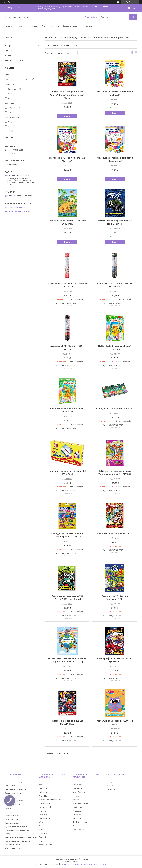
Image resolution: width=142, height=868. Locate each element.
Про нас (88, 26)
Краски (8, 808)
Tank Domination (80, 822)
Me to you (43, 826)
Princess (43, 811)
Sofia (41, 785)
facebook (111, 789)
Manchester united (81, 803)
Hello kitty (43, 815)
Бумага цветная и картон (16, 827)
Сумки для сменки (13, 793)
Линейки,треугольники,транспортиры (22, 837)
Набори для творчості (79, 37)
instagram (111, 782)
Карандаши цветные (14, 812)
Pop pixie (43, 837)
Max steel (77, 811)
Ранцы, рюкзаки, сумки (15, 782)
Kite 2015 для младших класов (52, 800)
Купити (67, 116)
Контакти (54, 26)
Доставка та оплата (72, 26)
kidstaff (110, 786)
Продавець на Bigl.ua (71, 862)
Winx (41, 822)
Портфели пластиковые (16, 789)
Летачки (77, 818)
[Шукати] (133, 17)
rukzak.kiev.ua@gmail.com (19, 211)
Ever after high (45, 807)
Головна (9, 26)
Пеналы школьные (13, 786)
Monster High (45, 803)
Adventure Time (46, 845)
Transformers (79, 792)
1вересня (96, 37)
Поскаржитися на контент (71, 864)
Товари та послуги (58, 37)
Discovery (77, 815)
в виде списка (136, 53)
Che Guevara (79, 830)
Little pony (43, 792)
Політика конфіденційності (95, 864)
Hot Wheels (78, 785)
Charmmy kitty (45, 833)
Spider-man (78, 807)
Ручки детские (11, 819)
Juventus (77, 796)
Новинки (34, 26)
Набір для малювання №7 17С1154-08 (115, 408)
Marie (42, 830)
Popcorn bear (45, 841)
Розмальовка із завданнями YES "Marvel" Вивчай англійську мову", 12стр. (67, 95)
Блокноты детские (13, 848)
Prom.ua (85, 859)
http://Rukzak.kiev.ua (16, 207)
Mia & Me (43, 796)
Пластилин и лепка (13, 816)
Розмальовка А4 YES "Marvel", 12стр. (115, 533)
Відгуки (8, 55)
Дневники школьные (14, 823)
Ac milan (77, 800)
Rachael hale (45, 818)
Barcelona (77, 788)
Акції (44, 26)
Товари (20, 26)
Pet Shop (43, 788)
